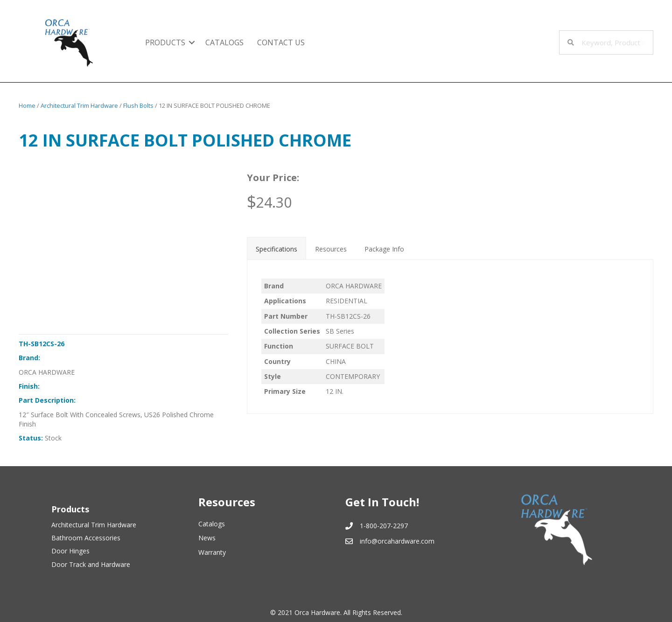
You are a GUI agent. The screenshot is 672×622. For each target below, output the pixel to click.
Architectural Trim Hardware (79, 105)
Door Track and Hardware (91, 564)
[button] (192, 42)
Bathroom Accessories (86, 538)
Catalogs (212, 524)
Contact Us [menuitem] (281, 42)
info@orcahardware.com (397, 541)
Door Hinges (70, 551)
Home (27, 105)
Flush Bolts (138, 105)
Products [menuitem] (165, 42)
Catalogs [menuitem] (224, 42)
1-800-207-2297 (384, 526)
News (207, 538)
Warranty (212, 552)
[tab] (276, 248)
